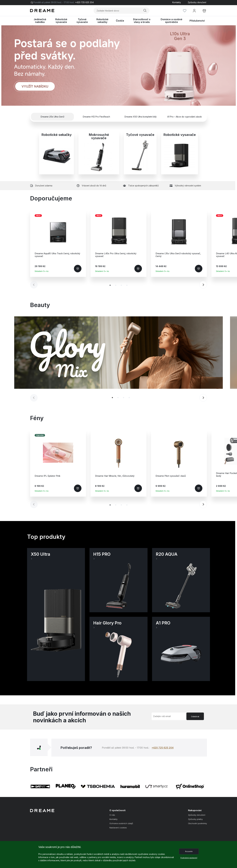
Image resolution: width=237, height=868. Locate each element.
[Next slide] (203, 285)
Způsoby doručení (197, 2)
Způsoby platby (195, 819)
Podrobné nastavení (189, 858)
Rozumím (189, 851)
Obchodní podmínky (197, 823)
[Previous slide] (34, 285)
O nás (112, 815)
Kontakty (177, 2)
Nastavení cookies (118, 828)
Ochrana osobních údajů (121, 823)
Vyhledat (145, 11)
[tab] (110, 285)
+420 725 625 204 (163, 748)
